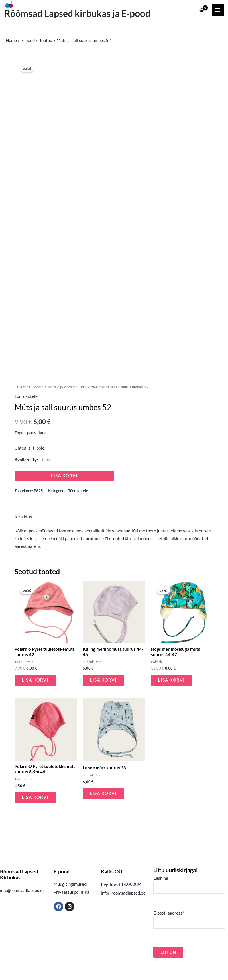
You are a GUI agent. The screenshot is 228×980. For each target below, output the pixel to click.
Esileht (20, 401)
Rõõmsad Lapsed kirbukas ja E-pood (77, 13)
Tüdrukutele (88, 401)
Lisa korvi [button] (35, 694)
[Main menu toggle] (218, 10)
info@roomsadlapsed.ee (22, 905)
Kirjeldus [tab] (23, 531)
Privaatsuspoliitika (71, 906)
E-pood (35, 401)
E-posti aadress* (189, 934)
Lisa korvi (64, 490)
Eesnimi (189, 899)
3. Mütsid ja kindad (59, 401)
